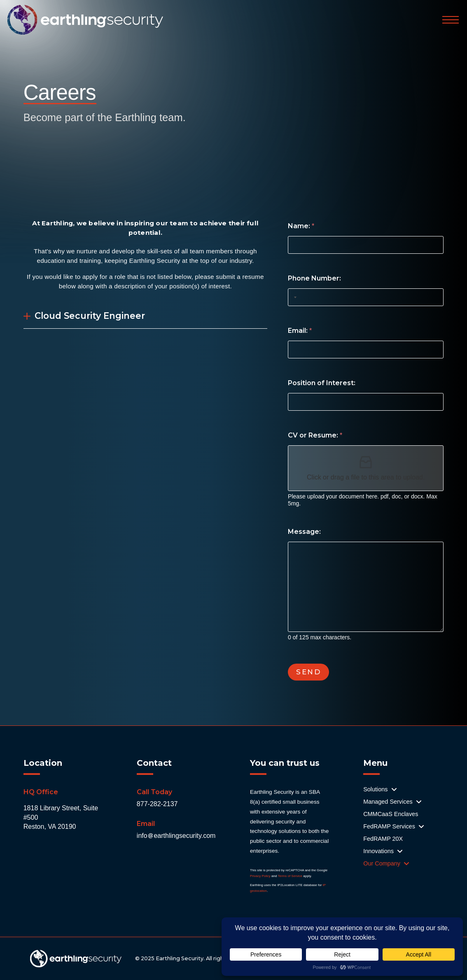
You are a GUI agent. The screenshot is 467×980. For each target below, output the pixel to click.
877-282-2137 (157, 804)
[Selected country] (294, 297)
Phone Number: (314, 278)
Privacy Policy (260, 876)
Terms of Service (290, 876)
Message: (304, 532)
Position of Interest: (322, 383)
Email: (300, 331)
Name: (301, 226)
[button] (451, 20)
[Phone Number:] (366, 297)
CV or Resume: (315, 435)
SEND (308, 672)
